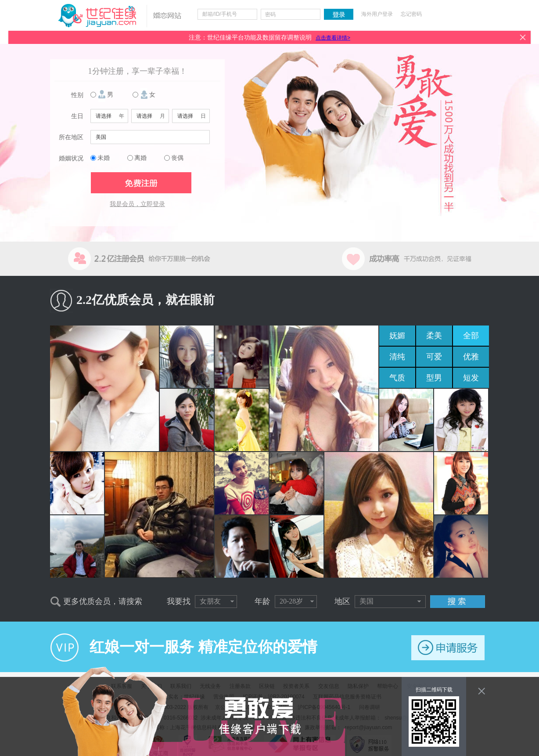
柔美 (434, 336)
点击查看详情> (333, 38)
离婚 (140, 158)
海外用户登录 (377, 14)
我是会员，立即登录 (137, 204)
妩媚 (397, 336)
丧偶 (177, 158)
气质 (397, 378)
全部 (471, 336)
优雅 (471, 357)
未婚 (104, 158)
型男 (434, 378)
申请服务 (448, 648)
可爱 (434, 357)
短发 (471, 378)
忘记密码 (411, 14)
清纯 (397, 357)
